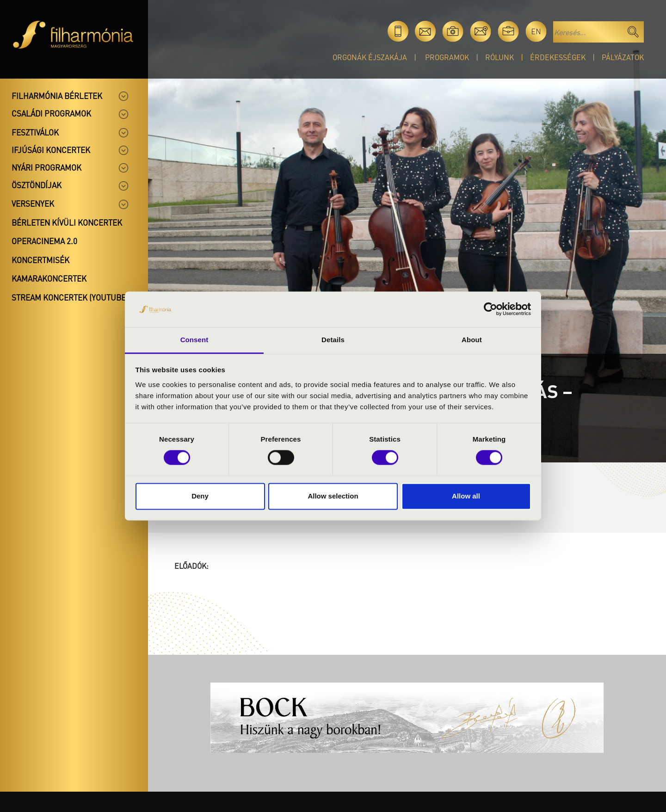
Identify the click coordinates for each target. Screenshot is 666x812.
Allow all (466, 496)
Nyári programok (46, 167)
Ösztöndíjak (37, 185)
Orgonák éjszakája (370, 57)
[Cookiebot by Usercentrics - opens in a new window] (490, 309)
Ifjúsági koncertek (51, 150)
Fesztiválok (35, 132)
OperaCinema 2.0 (44, 241)
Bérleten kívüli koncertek (67, 222)
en (536, 31)
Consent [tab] (194, 340)
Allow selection (333, 496)
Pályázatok (623, 57)
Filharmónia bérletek (57, 96)
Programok (447, 57)
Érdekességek (558, 57)
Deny (200, 496)
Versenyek (33, 203)
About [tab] (472, 340)
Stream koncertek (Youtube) (70, 297)
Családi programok (51, 113)
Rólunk (499, 57)
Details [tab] (333, 340)
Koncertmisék (40, 260)
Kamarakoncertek (49, 278)
